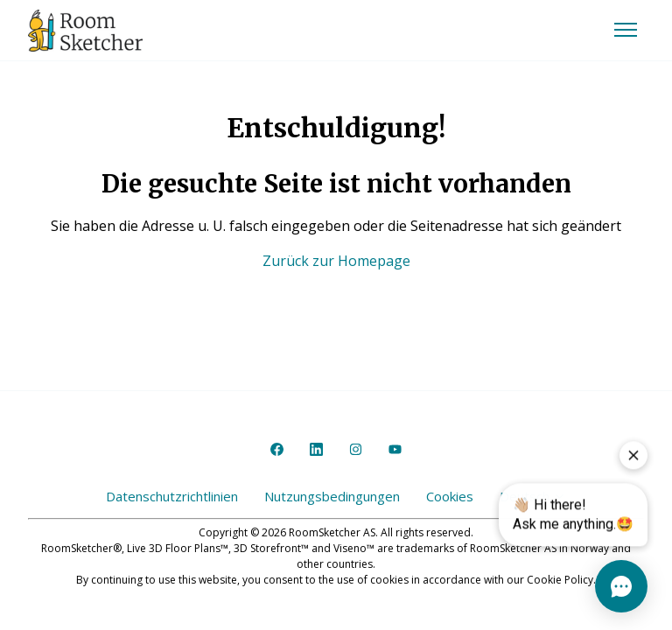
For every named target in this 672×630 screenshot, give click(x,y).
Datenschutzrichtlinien (172, 496)
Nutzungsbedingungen (332, 496)
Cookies (450, 496)
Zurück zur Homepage (336, 261)
